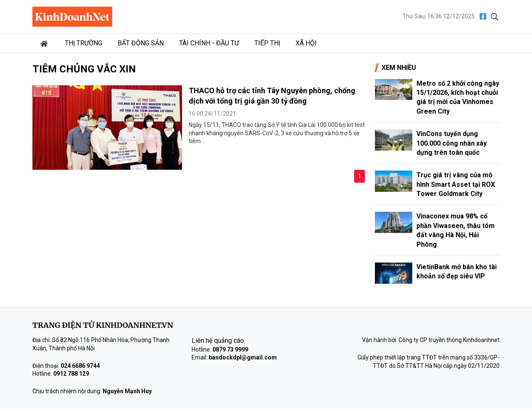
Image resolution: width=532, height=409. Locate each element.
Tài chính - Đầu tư (209, 43)
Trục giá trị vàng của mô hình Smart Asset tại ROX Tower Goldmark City (456, 184)
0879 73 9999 (230, 350)
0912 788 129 (71, 374)
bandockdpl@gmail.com (243, 357)
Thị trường (84, 43)
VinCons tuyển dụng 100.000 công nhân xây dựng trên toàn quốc (452, 143)
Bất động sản (141, 43)
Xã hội (306, 43)
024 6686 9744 (80, 366)
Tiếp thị (267, 43)
